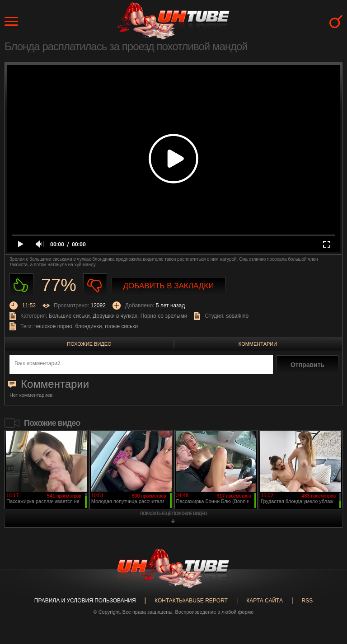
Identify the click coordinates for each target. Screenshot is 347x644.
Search (336, 21)
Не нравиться (95, 285)
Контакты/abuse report (191, 601)
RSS (307, 601)
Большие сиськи (69, 316)
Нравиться (21, 285)
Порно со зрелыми (164, 316)
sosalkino (237, 316)
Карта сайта (265, 601)
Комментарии (258, 344)
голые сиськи (121, 326)
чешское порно (53, 326)
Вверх (327, 608)
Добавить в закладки (169, 286)
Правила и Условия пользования (85, 601)
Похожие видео (89, 344)
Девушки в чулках (115, 316)
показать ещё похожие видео (173, 514)
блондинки (89, 326)
